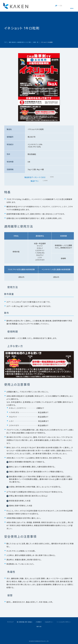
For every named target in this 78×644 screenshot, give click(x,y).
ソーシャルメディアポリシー (64, 622)
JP (56, 6)
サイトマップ (10, 622)
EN (61, 6)
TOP (5, 42)
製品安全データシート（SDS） (35, 177)
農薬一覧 (36, 42)
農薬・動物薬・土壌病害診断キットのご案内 (20, 42)
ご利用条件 (39, 622)
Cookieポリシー (49, 622)
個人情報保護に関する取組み (25, 622)
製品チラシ (35, 181)
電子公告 (39, 626)
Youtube (45, 634)
